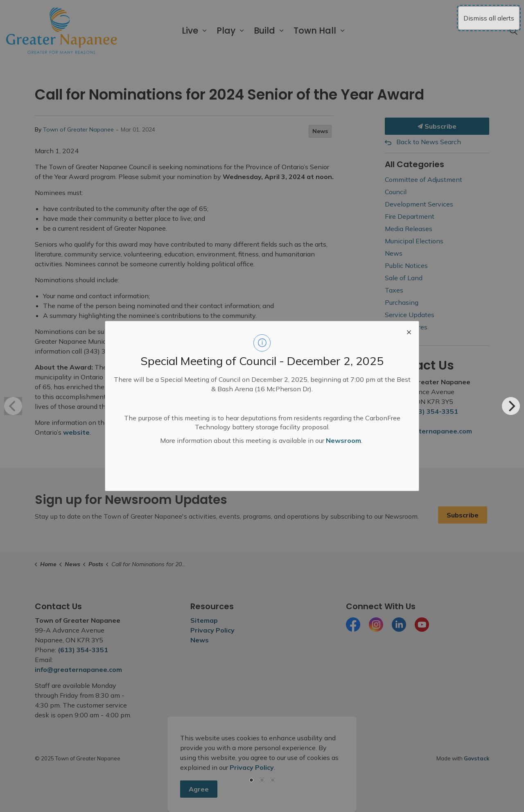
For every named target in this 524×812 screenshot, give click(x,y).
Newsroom (343, 440)
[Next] (511, 406)
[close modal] (409, 331)
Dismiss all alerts (489, 18)
